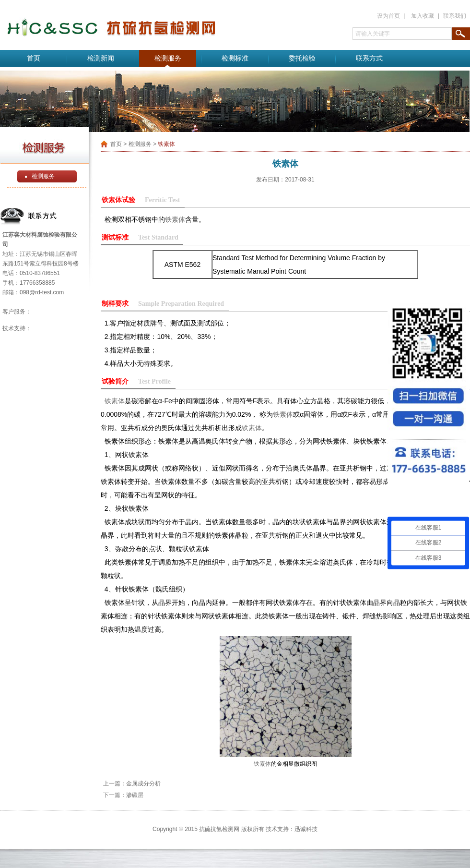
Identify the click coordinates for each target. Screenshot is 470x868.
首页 (34, 58)
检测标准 (235, 58)
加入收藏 (423, 16)
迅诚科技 (306, 829)
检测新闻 (101, 58)
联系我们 (455, 16)
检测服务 (168, 58)
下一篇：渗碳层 (123, 795)
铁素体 (175, 219)
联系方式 (369, 58)
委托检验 (302, 58)
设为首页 (388, 16)
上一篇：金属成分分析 (132, 784)
